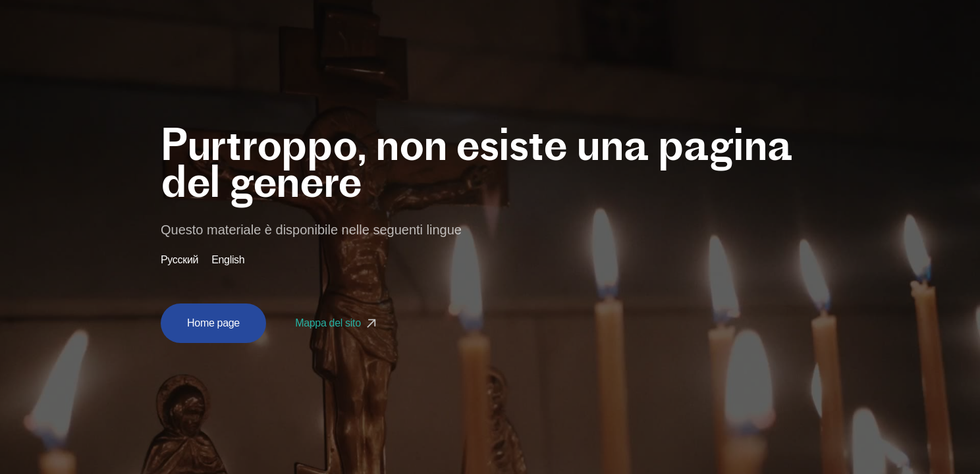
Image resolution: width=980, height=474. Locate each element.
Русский (179, 260)
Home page (213, 323)
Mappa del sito (337, 323)
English (228, 260)
